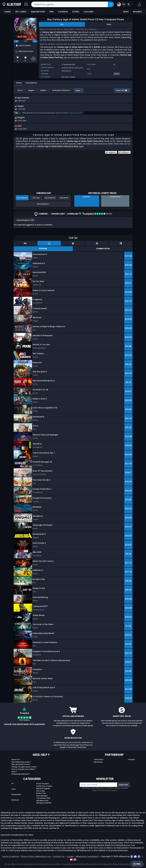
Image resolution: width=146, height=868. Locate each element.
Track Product (43, 210)
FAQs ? (14, 777)
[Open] (26, 4)
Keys (78, 90)
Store (20, 90)
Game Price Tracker (44, 792)
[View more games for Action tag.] (117, 75)
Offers (19, 83)
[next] (35, 41)
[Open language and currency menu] (125, 4)
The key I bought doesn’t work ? (24, 772)
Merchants (98, 768)
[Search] (111, 4)
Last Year (36, 203)
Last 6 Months (50, 203)
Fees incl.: (121, 90)
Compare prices (76, 116)
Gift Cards (41, 796)
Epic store (65, 77)
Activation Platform (61, 90)
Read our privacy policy (121, 864)
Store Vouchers (43, 789)
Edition (43, 90)
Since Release (22, 203)
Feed (109, 24)
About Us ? (16, 765)
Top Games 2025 (43, 804)
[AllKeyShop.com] (12, 4)
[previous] (16, 41)
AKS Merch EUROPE (44, 809)
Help (137, 864)
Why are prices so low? (21, 770)
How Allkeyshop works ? (21, 768)
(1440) (95, 220)
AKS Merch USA (42, 806)
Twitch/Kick (99, 765)
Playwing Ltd (66, 71)
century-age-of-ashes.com (72, 68)
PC (13, 789)
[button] (139, 4)
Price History (31, 83)
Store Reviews (42, 801)
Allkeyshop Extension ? (21, 780)
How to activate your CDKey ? (24, 775)
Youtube (131, 765)
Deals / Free (41, 799)
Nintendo (15, 806)
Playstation (16, 800)
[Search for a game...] (73, 4)
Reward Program (43, 794)
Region (31, 90)
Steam (73, 77)
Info (62, 24)
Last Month (64, 203)
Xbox (13, 795)
